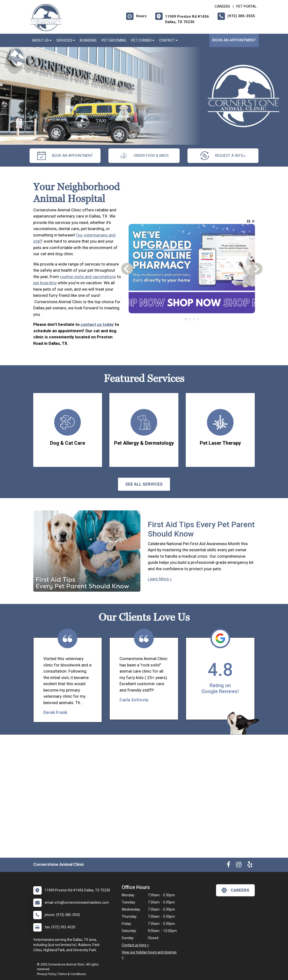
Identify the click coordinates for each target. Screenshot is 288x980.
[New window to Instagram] (239, 866)
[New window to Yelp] (250, 866)
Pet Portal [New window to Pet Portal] (246, 6)
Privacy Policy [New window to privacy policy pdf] (46, 974)
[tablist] (192, 319)
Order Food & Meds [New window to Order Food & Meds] (144, 156)
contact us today (97, 324)
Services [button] (66, 40)
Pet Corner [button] (143, 40)
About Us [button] (42, 40)
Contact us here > (135, 945)
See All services (144, 484)
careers (235, 890)
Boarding (88, 40)
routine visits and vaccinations (88, 277)
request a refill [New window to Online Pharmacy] (223, 156)
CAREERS (222, 6)
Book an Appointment (234, 40)
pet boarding (45, 283)
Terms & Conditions (72, 974)
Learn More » (160, 579)
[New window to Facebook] (229, 866)
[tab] (186, 319)
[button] (249, 221)
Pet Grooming (114, 40)
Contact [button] (168, 40)
